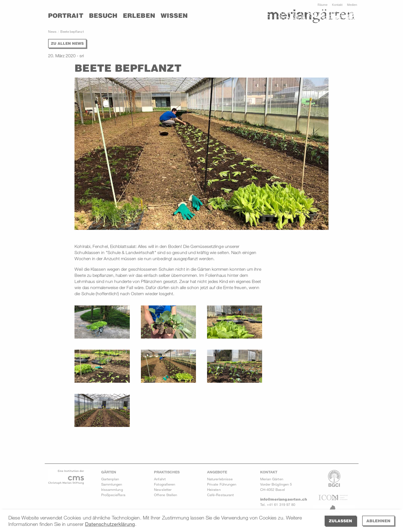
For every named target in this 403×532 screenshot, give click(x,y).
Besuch (103, 16)
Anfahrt (160, 479)
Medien (352, 5)
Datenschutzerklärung (110, 524)
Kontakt (337, 5)
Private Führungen (222, 484)
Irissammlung (112, 489)
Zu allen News (67, 43)
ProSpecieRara (113, 495)
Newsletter (163, 489)
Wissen (174, 16)
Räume (323, 5)
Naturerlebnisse (220, 479)
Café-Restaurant (220, 495)
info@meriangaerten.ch (284, 499)
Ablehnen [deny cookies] (378, 521)
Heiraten (214, 489)
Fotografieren (165, 484)
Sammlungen (112, 484)
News (52, 31)
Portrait (66, 16)
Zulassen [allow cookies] (340, 521)
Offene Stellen (166, 495)
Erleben (139, 16)
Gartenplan (110, 479)
